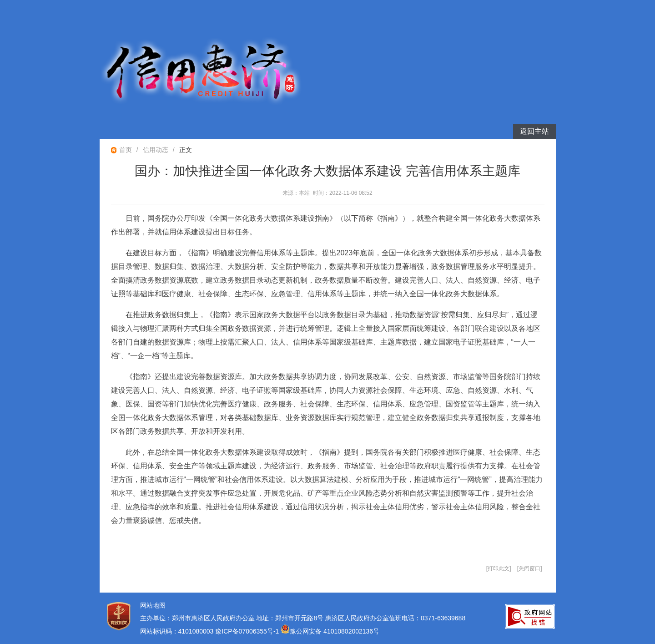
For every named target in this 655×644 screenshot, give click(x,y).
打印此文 (499, 568)
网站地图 (153, 605)
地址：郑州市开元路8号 (290, 618)
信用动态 (156, 150)
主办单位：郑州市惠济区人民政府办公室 (197, 618)
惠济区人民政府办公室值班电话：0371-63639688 (395, 618)
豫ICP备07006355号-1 (248, 631)
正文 (186, 150)
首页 (126, 150)
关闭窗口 (529, 568)
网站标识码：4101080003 (177, 631)
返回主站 (534, 131)
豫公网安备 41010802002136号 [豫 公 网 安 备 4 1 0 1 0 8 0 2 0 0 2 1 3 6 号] (330, 631)
